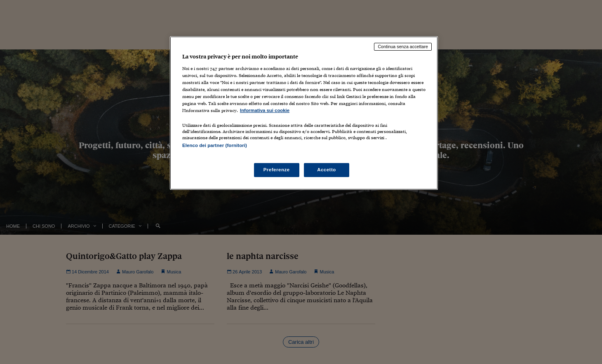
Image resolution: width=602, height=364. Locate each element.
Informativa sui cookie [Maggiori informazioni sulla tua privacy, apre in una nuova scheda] (265, 110)
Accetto (327, 170)
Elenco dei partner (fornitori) (215, 145)
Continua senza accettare (403, 47)
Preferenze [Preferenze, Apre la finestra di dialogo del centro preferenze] (277, 170)
